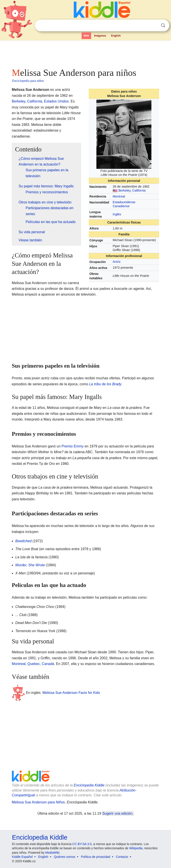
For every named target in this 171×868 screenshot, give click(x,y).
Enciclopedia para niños (28, 81)
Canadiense (121, 206)
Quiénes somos (65, 857)
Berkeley (124, 190)
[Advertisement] (86, 53)
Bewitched (24, 541)
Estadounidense (124, 202)
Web (86, 36)
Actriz (117, 262)
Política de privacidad (96, 857)
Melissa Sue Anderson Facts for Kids (71, 693)
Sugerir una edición (117, 813)
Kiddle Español (22, 857)
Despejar (154, 26)
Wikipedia (136, 848)
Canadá (48, 664)
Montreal (119, 196)
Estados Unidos (56, 101)
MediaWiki (52, 853)
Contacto (122, 857)
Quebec (34, 664)
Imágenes (100, 36)
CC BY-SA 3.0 (82, 844)
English (116, 36)
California (139, 190)
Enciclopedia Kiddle (89, 785)
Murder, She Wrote (30, 565)
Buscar (163, 25)
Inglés (117, 214)
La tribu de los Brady (105, 384)
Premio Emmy (73, 446)
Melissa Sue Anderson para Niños (38, 802)
